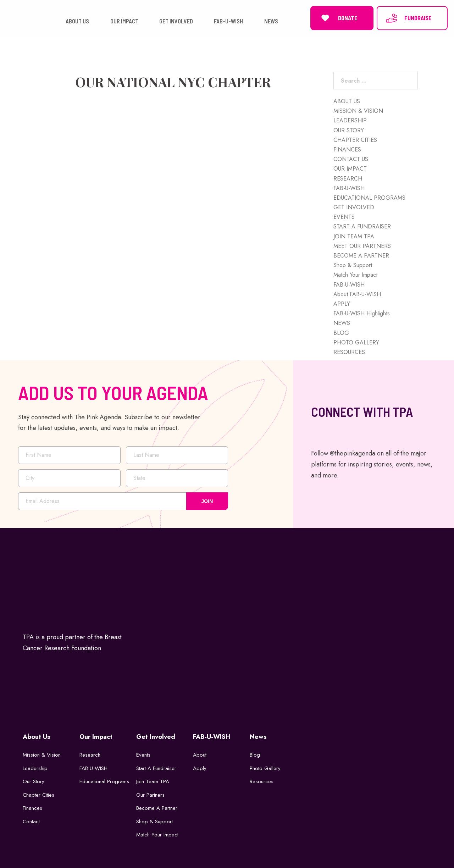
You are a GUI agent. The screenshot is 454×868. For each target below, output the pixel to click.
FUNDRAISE (408, 18)
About (200, 755)
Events (143, 755)
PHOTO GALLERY (356, 342)
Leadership (35, 768)
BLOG (341, 333)
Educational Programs (104, 781)
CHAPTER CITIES (355, 140)
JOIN (207, 501)
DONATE (338, 18)
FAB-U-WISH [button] (228, 21)
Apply (200, 768)
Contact (31, 822)
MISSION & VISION (358, 111)
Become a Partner (157, 808)
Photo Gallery (265, 768)
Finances (32, 808)
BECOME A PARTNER (361, 256)
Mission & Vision (42, 755)
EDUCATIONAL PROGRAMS (369, 198)
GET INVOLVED (354, 207)
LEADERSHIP (350, 120)
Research (90, 755)
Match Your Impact (355, 275)
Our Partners (150, 795)
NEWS (342, 323)
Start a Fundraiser (156, 768)
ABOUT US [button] (77, 21)
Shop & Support (353, 265)
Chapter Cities (38, 795)
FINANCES (347, 150)
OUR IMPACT (350, 169)
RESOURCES (349, 352)
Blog (255, 755)
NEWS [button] (271, 21)
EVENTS (344, 217)
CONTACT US (351, 159)
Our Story (34, 781)
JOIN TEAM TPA (354, 236)
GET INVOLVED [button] (176, 21)
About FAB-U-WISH (357, 294)
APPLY (342, 304)
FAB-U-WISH (349, 188)
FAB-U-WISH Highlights (362, 313)
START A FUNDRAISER (362, 226)
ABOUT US (347, 101)
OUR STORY (349, 130)
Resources (262, 781)
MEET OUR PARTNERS (362, 246)
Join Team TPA (153, 781)
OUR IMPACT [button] (124, 21)
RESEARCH (348, 179)
